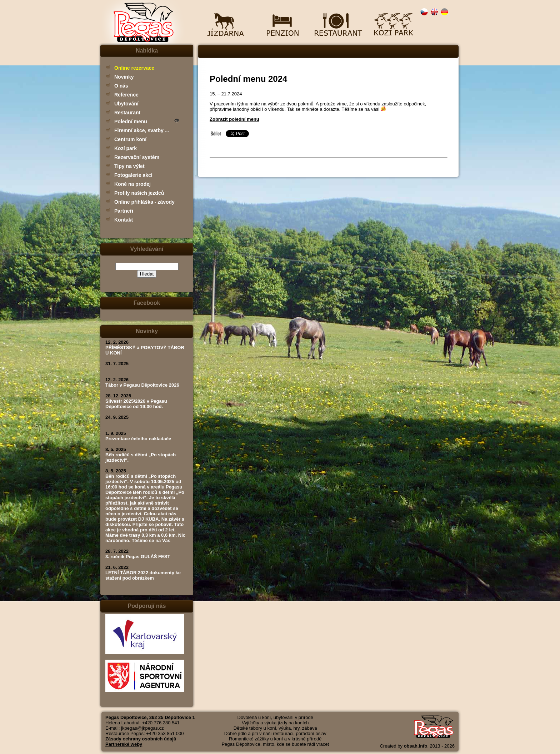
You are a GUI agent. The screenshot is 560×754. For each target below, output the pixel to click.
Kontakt (124, 220)
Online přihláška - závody (144, 202)
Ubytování (126, 104)
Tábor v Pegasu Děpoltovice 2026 (142, 385)
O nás (121, 86)
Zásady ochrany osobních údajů (141, 739)
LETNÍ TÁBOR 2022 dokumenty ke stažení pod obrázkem (143, 575)
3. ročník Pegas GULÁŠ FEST (138, 557)
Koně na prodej (132, 184)
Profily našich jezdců (139, 193)
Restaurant (127, 113)
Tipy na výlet (129, 166)
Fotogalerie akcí (133, 175)
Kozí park (126, 148)
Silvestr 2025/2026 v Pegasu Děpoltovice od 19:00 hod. (136, 404)
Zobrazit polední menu (234, 119)
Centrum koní (130, 139)
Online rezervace (134, 68)
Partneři (124, 211)
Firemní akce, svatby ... (142, 130)
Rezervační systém (137, 157)
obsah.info (416, 746)
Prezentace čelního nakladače (138, 439)
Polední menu (131, 121)
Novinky (124, 77)
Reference (126, 95)
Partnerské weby (124, 744)
